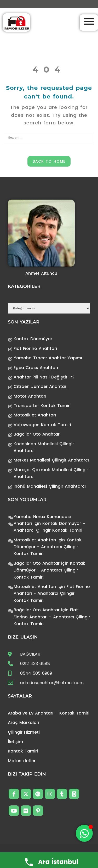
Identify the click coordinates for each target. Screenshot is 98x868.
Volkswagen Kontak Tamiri (42, 425)
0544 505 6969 (36, 673)
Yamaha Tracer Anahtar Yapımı (48, 358)
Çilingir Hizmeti (24, 732)
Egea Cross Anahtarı (36, 368)
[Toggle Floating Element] (84, 833)
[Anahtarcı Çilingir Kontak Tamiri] (16, 22)
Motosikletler (22, 761)
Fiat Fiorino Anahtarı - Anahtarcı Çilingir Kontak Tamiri (52, 594)
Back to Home (49, 161)
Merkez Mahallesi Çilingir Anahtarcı (51, 460)
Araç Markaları (24, 723)
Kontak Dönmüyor (33, 339)
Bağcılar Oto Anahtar (37, 434)
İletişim (15, 742)
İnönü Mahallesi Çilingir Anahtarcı (50, 486)
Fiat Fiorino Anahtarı (35, 348)
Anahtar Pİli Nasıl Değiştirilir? (44, 377)
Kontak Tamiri (23, 751)
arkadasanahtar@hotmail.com (52, 683)
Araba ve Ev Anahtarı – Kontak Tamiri (49, 713)
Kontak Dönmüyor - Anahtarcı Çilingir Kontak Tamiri (48, 547)
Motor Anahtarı (30, 396)
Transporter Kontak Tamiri (42, 406)
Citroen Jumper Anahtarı (41, 386)
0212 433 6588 (35, 664)
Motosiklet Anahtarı (35, 415)
